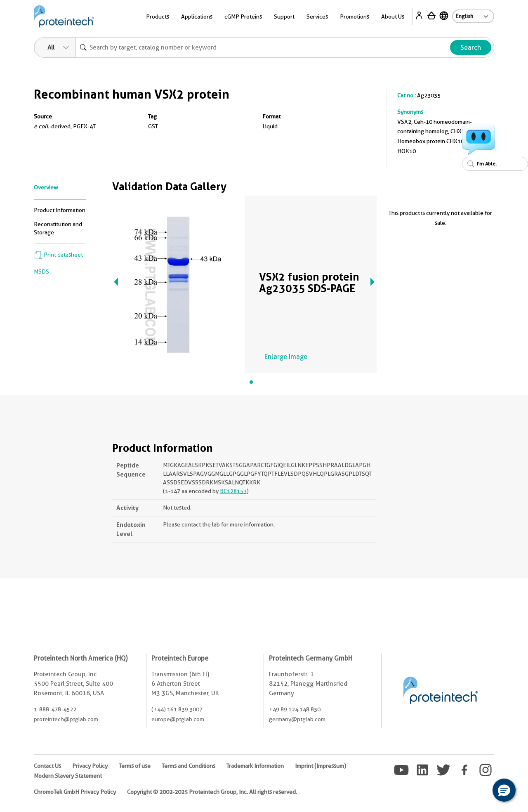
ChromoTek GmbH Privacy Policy (75, 792)
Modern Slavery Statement (68, 776)
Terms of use (135, 766)
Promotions (355, 17)
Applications (197, 17)
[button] (504, 790)
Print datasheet (58, 255)
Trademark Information (255, 766)
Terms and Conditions (189, 766)
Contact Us (47, 766)
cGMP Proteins (243, 17)
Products (158, 17)
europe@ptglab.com (178, 719)
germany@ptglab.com (297, 719)
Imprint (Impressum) (321, 766)
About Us (393, 17)
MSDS (41, 271)
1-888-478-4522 (55, 709)
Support (284, 17)
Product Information (60, 210)
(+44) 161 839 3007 (177, 709)
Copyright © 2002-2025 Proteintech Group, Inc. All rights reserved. (212, 792)
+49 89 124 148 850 (295, 709)
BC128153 (233, 491)
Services (317, 17)
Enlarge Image (286, 357)
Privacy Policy (90, 766)
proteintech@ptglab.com (66, 719)
